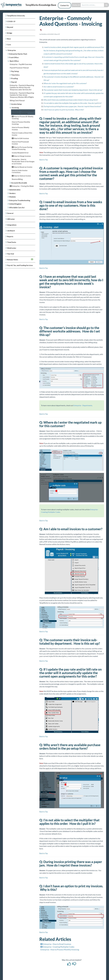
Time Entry (15, 75)
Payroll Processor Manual (19, 68)
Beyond (10, 27)
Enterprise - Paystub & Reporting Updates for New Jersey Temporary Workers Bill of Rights (22, 95)
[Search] (106, 5)
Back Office (14, 61)
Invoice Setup (16, 104)
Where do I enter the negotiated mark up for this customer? (65, 83)
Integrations (12, 225)
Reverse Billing (17, 179)
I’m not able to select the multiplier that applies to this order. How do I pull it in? (73, 103)
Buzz (9, 39)
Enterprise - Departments (83, 405)
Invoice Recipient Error (20, 153)
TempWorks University (16, 16)
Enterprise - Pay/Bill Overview (21, 64)
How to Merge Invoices (21, 156)
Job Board (11, 231)
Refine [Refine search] (76, 5)
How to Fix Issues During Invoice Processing (22, 148)
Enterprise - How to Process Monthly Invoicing (60, 950)
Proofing (14, 78)
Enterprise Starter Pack (18, 54)
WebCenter (12, 248)
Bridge (10, 33)
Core (9, 45)
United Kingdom (15, 204)
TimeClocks (12, 242)
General (10, 213)
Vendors (12, 193)
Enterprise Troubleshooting (20, 200)
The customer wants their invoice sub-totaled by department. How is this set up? (73, 90)
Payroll (14, 82)
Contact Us (65, 5)
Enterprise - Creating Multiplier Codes (57, 947)
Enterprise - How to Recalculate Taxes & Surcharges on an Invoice (23, 161)
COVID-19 (11, 21)
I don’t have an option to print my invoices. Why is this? (64, 110)
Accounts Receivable (19, 183)
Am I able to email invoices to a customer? (59, 87)
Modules (12, 197)
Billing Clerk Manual (17, 100)
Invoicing (15, 108)
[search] (92, 5)
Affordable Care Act (17, 207)
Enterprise (12, 50)
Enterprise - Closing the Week (22, 186)
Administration (15, 190)
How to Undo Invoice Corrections (20, 171)
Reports (10, 236)
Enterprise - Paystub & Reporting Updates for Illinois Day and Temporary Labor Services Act (22, 87)
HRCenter (11, 219)
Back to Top (44, 160)
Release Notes (20, 259)
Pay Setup (15, 71)
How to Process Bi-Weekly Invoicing (23, 117)
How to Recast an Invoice (22, 167)
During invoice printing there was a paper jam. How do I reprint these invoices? (72, 106)
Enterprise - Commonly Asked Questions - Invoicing (23, 112)
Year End (10, 254)
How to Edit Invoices (20, 138)
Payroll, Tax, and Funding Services (20, 265)
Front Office (14, 57)
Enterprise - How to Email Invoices (56, 944)
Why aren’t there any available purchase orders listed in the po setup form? (71, 100)
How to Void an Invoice (21, 176)
